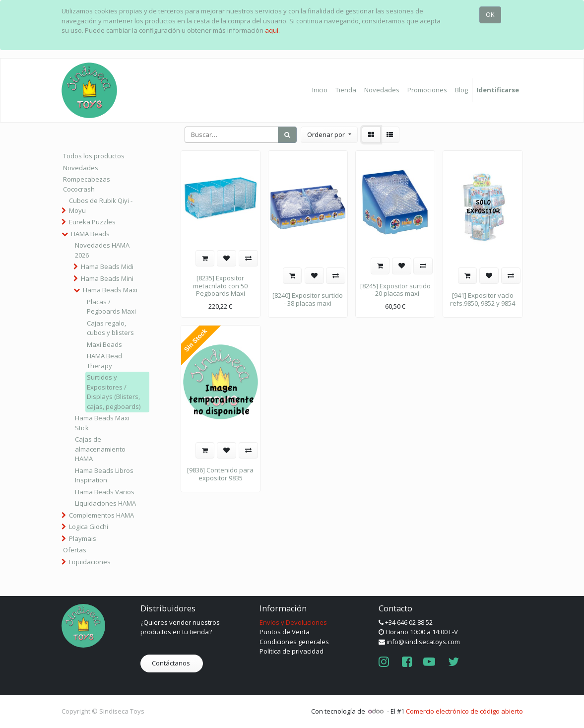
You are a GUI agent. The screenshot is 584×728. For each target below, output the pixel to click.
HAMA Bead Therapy (104, 361)
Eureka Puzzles (92, 222)
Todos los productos (94, 156)
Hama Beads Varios (105, 492)
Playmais (83, 538)
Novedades (81, 168)
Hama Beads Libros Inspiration (104, 475)
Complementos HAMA (101, 515)
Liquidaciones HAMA (105, 503)
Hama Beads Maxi (110, 290)
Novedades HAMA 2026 (102, 250)
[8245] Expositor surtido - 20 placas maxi (395, 290)
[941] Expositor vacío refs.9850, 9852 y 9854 (483, 299)
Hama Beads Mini (107, 278)
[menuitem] (320, 90)
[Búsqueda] (287, 135)
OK (490, 14)
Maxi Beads (104, 344)
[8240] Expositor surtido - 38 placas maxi (308, 299)
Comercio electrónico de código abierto (464, 711)
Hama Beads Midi (107, 266)
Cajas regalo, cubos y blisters (110, 328)
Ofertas (75, 550)
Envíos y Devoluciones (293, 622)
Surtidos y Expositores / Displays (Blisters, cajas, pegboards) (114, 392)
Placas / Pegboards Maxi (111, 307)
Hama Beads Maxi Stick (102, 423)
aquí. (272, 30)
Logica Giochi (89, 527)
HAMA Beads (90, 234)
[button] (329, 135)
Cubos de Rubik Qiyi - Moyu (101, 205)
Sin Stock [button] (195, 341)
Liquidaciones (90, 562)
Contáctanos (172, 663)
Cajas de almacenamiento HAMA (100, 449)
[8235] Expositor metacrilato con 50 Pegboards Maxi (220, 286)
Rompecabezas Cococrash (87, 184)
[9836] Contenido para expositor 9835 (220, 474)
